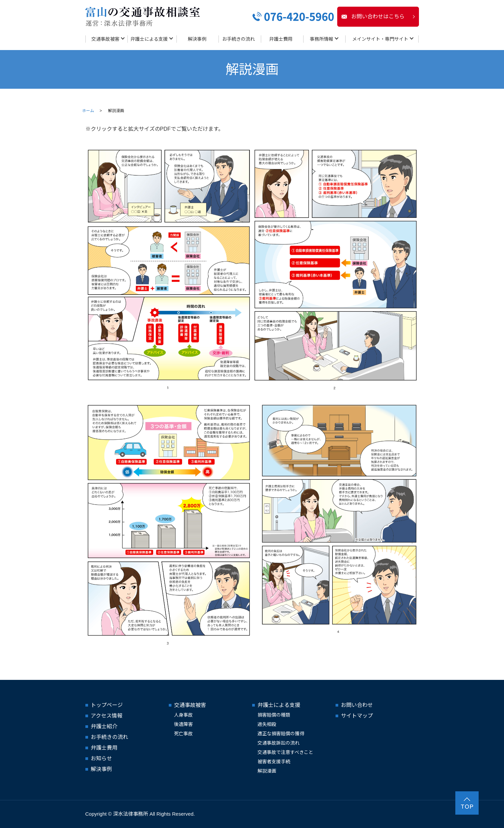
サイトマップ (357, 716)
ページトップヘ (467, 803)
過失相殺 (267, 724)
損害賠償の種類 (274, 715)
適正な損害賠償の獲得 (281, 734)
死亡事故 (183, 734)
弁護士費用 (281, 39)
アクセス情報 (107, 716)
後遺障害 (183, 724)
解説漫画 (267, 771)
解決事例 (197, 39)
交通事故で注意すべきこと (285, 752)
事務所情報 (322, 39)
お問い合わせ (357, 705)
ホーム (88, 111)
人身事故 (183, 715)
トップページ (107, 705)
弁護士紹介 (104, 726)
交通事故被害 (105, 39)
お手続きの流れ (238, 39)
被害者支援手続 (274, 762)
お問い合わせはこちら (378, 17)
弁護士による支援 (149, 39)
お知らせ (101, 758)
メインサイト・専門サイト (380, 39)
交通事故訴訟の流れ (279, 743)
